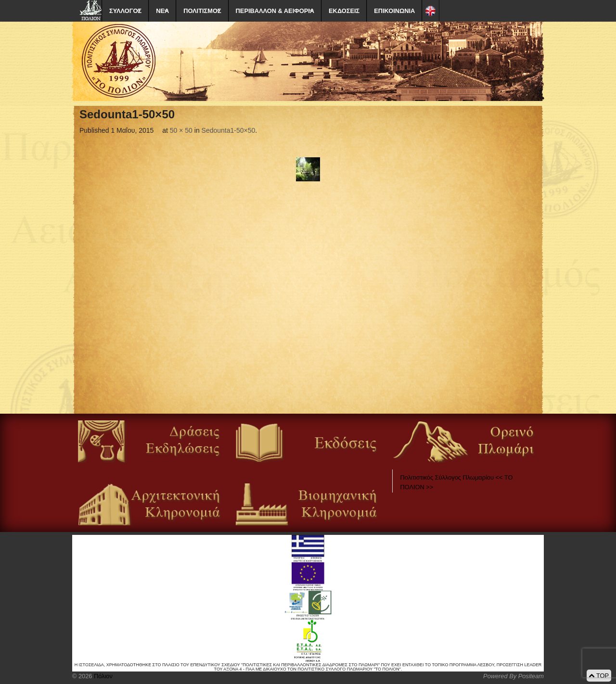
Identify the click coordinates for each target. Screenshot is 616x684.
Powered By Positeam (513, 676)
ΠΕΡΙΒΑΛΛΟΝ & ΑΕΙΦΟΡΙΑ (275, 11)
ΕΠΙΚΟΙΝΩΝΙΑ (394, 11)
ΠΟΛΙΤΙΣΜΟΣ (202, 11)
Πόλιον (102, 676)
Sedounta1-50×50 (229, 130)
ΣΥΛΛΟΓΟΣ (125, 11)
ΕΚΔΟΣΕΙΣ (344, 11)
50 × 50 (181, 130)
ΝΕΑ (162, 11)
